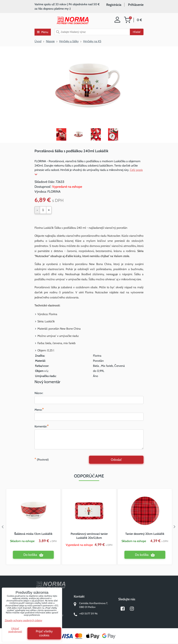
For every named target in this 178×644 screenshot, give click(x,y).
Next (175, 527)
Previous (3, 527)
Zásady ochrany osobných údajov (23, 620)
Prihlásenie (136, 5)
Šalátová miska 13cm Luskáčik (33, 534)
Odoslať (116, 460)
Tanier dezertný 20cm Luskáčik (145, 534)
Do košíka (30, 555)
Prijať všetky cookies (44, 633)
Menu (43, 32)
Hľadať (137, 32)
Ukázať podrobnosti (15, 630)
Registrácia (114, 5)
